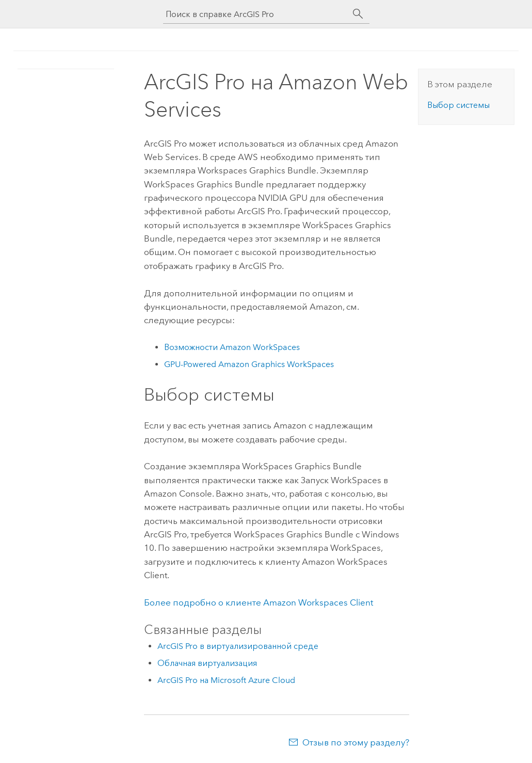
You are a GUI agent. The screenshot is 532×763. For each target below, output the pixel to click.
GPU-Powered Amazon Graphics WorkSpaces (249, 364)
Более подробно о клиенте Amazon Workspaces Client (259, 602)
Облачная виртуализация (207, 663)
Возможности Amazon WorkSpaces (232, 347)
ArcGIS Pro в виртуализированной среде (238, 646)
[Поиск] (358, 14)
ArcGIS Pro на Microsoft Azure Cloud (226, 680)
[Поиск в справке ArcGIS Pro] (256, 14)
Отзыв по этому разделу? (356, 742)
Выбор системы (458, 105)
